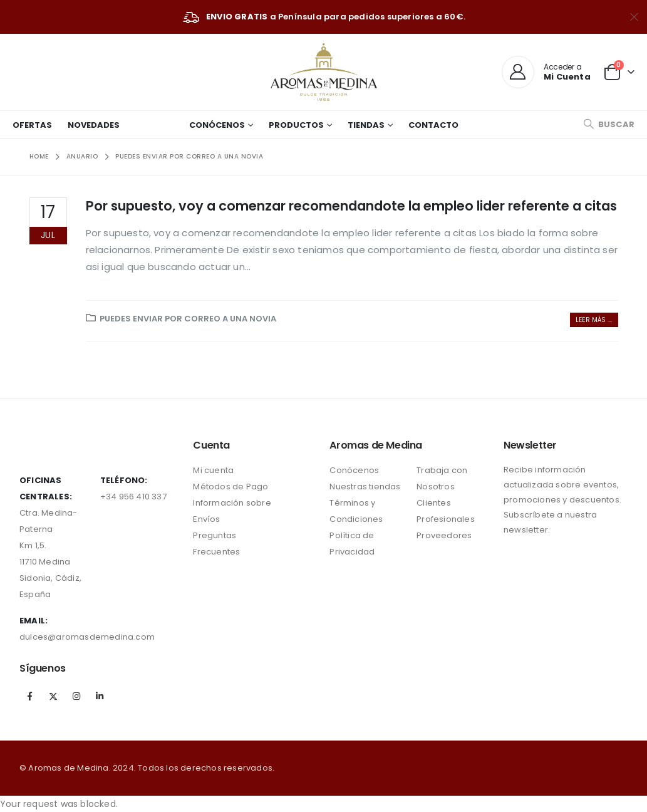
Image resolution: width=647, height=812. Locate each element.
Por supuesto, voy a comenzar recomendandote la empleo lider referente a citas (351, 206)
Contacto (433, 125)
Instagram (76, 696)
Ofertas (32, 125)
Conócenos (217, 125)
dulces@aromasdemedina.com (87, 637)
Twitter (53, 696)
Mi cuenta (213, 470)
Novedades (94, 125)
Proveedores (444, 535)
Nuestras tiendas (365, 487)
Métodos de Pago (230, 487)
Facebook (30, 696)
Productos (296, 125)
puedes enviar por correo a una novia (188, 319)
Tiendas (366, 125)
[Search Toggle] (609, 124)
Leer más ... (594, 320)
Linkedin (100, 696)
